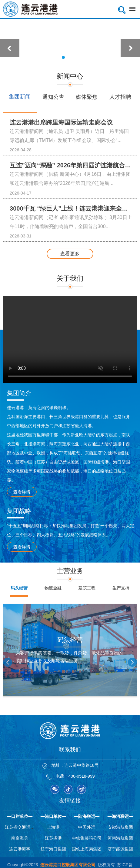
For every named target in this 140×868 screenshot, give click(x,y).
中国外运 (87, 827)
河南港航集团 (120, 838)
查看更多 (70, 254)
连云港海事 (20, 849)
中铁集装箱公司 (87, 838)
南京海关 (20, 838)
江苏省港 (53, 838)
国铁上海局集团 (87, 849)
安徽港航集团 (120, 827)
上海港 (53, 827)
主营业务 (70, 571)
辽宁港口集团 (53, 849)
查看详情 (22, 492)
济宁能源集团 (120, 849)
